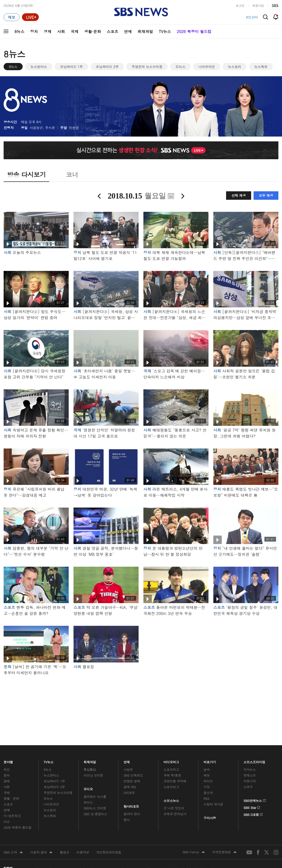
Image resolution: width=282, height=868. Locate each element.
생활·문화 (92, 31)
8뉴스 (19, 31)
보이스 (88, 802)
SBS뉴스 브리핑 (95, 808)
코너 (72, 174)
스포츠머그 (171, 769)
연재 (127, 761)
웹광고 (64, 852)
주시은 (50, 128)
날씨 (207, 769)
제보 (207, 775)
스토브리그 (171, 787)
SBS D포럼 (253, 814)
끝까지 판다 (132, 814)
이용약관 (83, 852)
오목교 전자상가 (175, 814)
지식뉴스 (250, 769)
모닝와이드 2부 (107, 67)
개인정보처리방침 (109, 852)
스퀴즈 (248, 787)
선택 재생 (238, 195)
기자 (207, 787)
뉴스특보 (261, 67)
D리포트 (129, 793)
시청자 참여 (41, 853)
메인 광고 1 (141, 704)
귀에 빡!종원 (172, 775)
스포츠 (113, 31)
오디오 (88, 788)
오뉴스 (180, 67)
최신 (7, 769)
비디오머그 (171, 761)
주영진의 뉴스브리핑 (147, 67)
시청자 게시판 (213, 804)
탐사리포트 (131, 805)
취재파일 (145, 31)
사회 (61, 31)
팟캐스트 (250, 775)
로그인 (240, 5)
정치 (34, 31)
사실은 (128, 769)
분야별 (8, 761)
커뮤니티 (250, 781)
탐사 (127, 820)
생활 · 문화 (11, 798)
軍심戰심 (90, 769)
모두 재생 (266, 195)
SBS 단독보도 (133, 775)
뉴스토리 (235, 67)
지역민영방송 (224, 852)
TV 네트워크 (12, 816)
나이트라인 (207, 67)
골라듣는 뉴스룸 (95, 796)
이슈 (7, 822)
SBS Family (194, 852)
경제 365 (130, 787)
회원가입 (258, 5)
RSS (206, 798)
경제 (47, 31)
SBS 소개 (13, 853)
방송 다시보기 (26, 174)
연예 (128, 31)
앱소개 (208, 793)
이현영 (74, 128)
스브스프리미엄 (254, 761)
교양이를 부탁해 (175, 781)
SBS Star (252, 807)
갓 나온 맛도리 (174, 808)
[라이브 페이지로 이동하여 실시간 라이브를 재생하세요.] (30, 17)
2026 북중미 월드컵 (194, 31)
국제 (74, 31)
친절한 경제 (132, 781)
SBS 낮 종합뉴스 (95, 814)
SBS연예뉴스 (255, 800)
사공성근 (36, 128)
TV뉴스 (165, 31)
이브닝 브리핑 (93, 775)
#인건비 (252, 17)
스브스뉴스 (171, 799)
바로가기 (210, 761)
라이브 (208, 781)
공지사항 (210, 818)
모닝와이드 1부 (71, 67)
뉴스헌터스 (39, 67)
